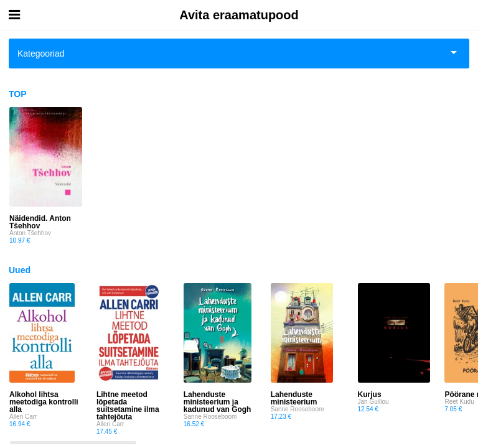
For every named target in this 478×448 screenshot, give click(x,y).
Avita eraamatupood (239, 15)
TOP (18, 94)
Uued (20, 270)
